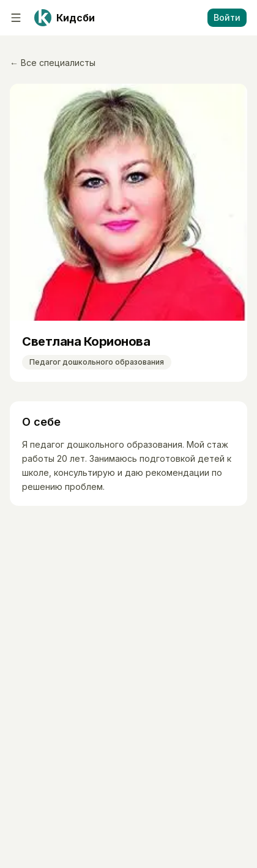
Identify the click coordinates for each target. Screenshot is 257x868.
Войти (227, 17)
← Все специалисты (53, 63)
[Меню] (16, 18)
